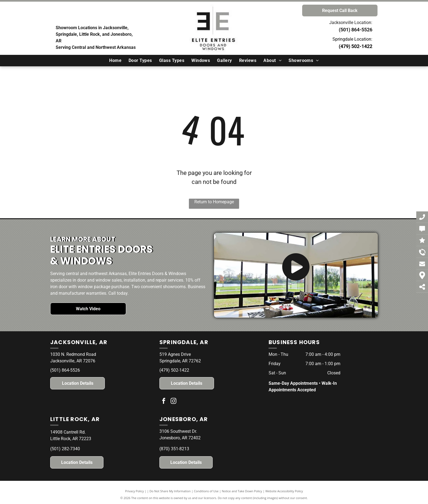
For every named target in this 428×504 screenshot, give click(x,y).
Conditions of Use (206, 491)
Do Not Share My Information (170, 491)
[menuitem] (115, 61)
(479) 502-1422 (356, 46)
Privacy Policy (134, 491)
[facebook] (164, 402)
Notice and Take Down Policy (242, 491)
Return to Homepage (214, 202)
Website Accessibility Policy (284, 491)
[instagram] (174, 402)
